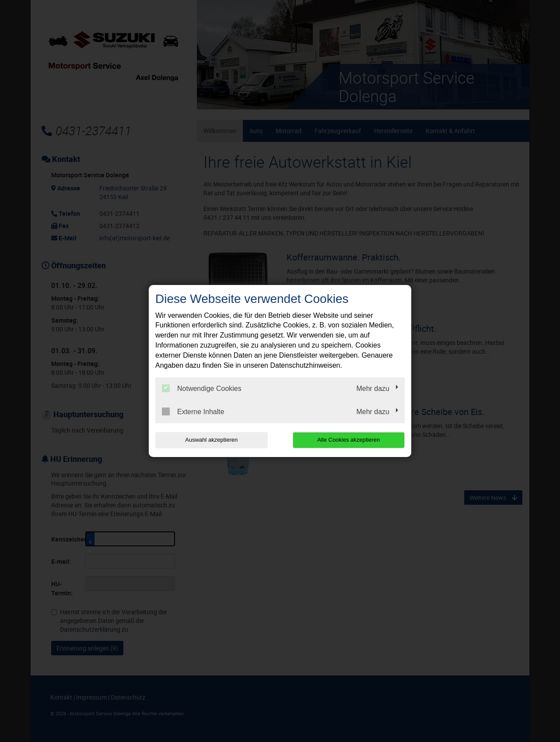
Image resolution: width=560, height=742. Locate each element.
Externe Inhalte (193, 411)
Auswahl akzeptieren (211, 440)
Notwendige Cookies (202, 388)
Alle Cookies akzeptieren (348, 440)
